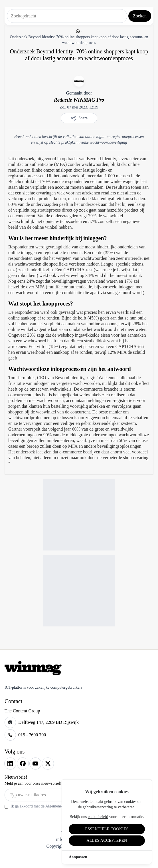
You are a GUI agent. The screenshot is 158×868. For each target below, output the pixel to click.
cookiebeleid (98, 817)
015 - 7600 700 (32, 735)
